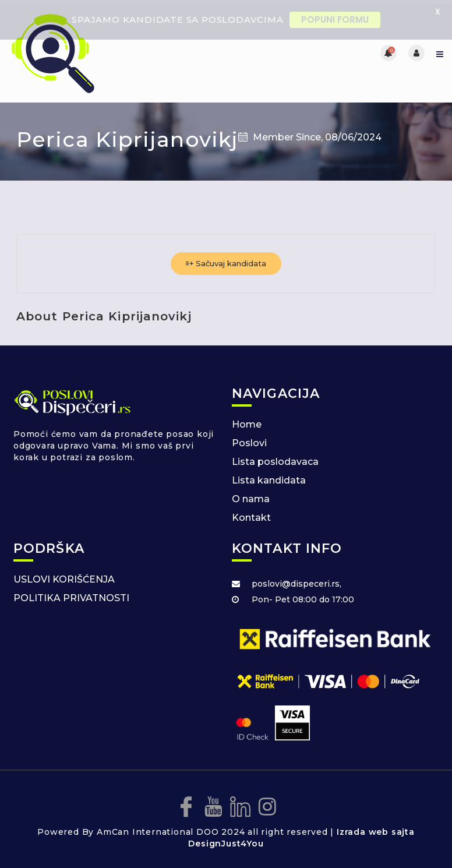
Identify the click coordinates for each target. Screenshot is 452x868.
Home (247, 421)
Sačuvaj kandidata (226, 260)
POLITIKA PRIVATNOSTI (71, 595)
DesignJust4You (226, 841)
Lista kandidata (269, 477)
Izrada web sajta (376, 829)
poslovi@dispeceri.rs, (296, 581)
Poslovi (249, 440)
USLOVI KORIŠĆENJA (64, 576)
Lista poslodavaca (275, 459)
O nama (251, 496)
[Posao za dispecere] (117, 50)
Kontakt (251, 515)
